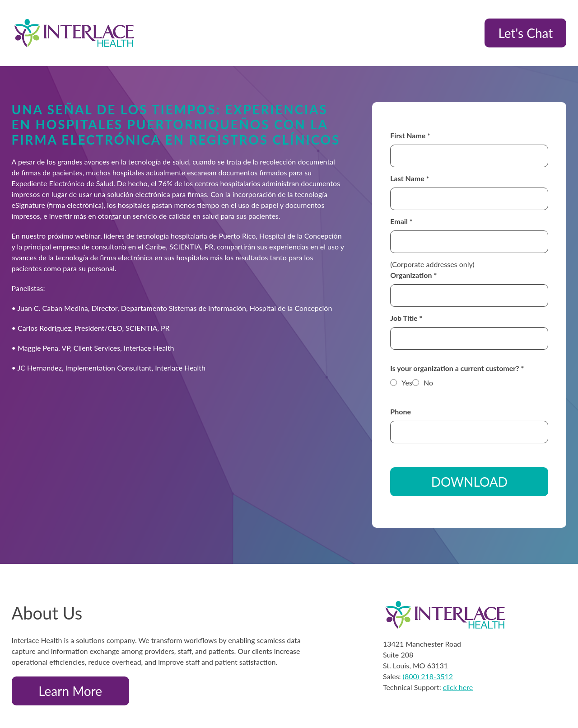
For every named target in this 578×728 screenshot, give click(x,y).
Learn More (70, 691)
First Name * (410, 135)
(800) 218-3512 (428, 676)
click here (458, 687)
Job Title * (406, 318)
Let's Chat (525, 33)
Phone (401, 411)
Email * (401, 221)
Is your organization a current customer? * (457, 368)
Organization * (413, 275)
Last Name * (410, 178)
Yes (407, 383)
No (428, 383)
